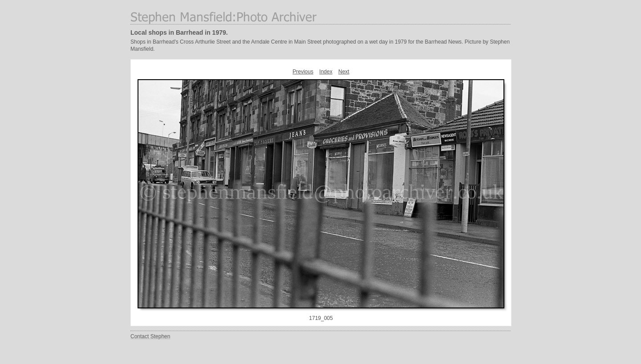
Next (344, 72)
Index (326, 72)
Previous (303, 72)
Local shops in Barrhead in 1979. (179, 32)
